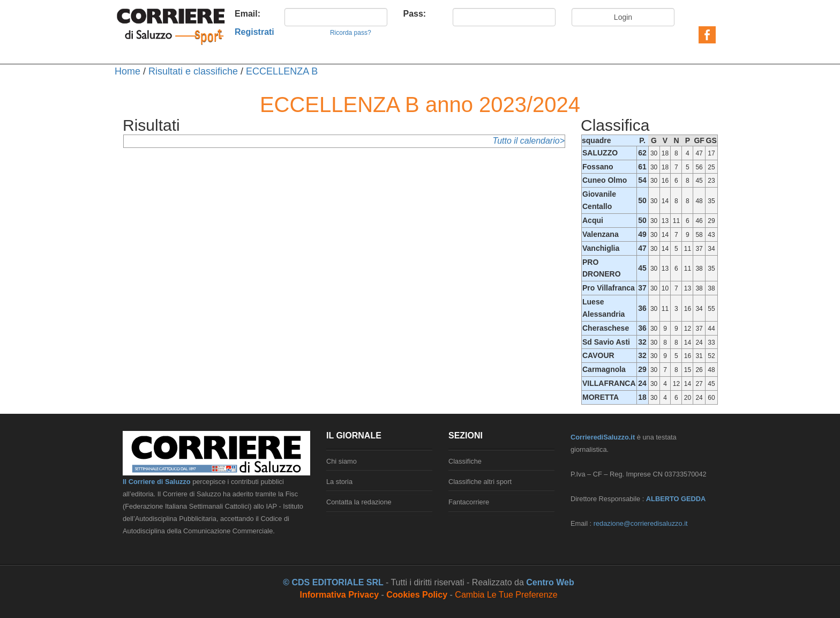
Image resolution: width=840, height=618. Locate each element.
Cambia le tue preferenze (506, 595)
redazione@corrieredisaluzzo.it (641, 523)
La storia (339, 482)
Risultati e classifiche (193, 71)
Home (127, 71)
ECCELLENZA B (282, 71)
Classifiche (465, 461)
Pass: (415, 14)
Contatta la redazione (359, 502)
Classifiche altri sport (480, 482)
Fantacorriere (469, 502)
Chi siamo (342, 461)
